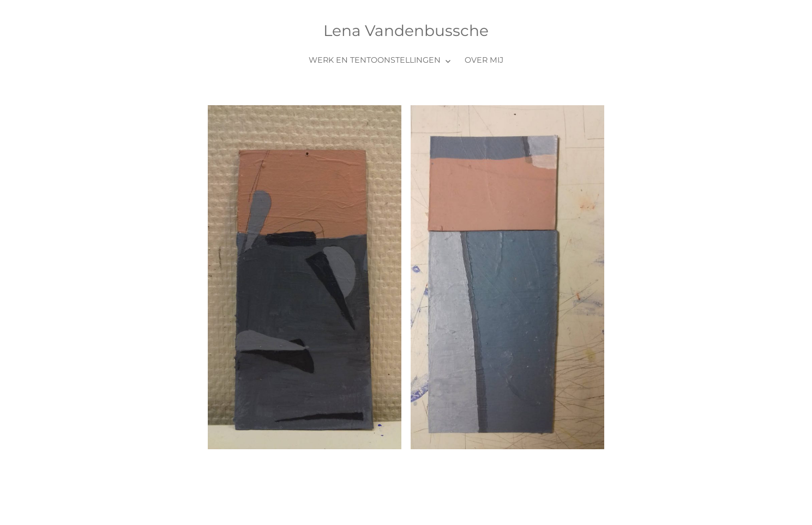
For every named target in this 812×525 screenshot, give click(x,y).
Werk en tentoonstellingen (375, 60)
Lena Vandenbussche (406, 31)
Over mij (484, 60)
